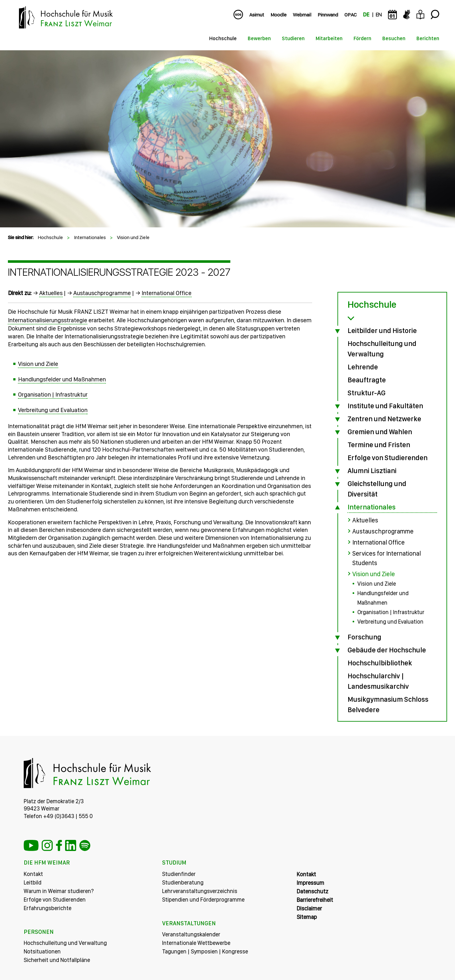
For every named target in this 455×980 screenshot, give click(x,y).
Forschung (364, 637)
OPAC (351, 15)
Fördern (362, 38)
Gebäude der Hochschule (387, 650)
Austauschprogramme (102, 293)
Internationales (90, 237)
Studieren (293, 38)
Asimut (257, 15)
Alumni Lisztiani (372, 471)
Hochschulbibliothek (380, 663)
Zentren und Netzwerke (384, 419)
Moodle (279, 15)
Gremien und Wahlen (380, 432)
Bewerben (259, 38)
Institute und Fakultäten (385, 406)
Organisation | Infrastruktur (53, 394)
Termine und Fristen (379, 445)
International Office (167, 293)
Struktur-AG (367, 393)
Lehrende (363, 367)
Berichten (428, 38)
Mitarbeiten (329, 38)
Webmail (302, 15)
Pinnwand (328, 15)
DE (366, 15)
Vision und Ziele (133, 237)
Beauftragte (367, 380)
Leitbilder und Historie (382, 330)
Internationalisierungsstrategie (48, 320)
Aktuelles (51, 293)
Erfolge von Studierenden (388, 458)
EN (379, 15)
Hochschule (223, 38)
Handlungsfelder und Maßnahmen (62, 379)
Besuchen (394, 38)
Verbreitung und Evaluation (53, 410)
